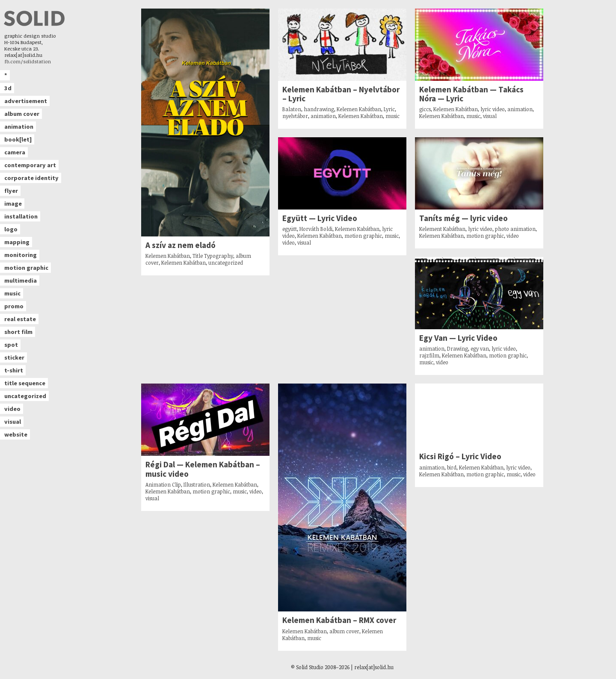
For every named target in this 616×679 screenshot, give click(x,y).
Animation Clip (163, 484)
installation (21, 216)
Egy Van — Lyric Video (458, 338)
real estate (20, 319)
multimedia (21, 280)
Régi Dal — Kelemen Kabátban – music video (203, 469)
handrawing (319, 109)
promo (14, 306)
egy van (480, 348)
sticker (14, 357)
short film (18, 332)
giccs (425, 109)
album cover (22, 114)
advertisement (26, 101)
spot (11, 345)
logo (11, 229)
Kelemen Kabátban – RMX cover (339, 620)
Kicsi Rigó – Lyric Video (460, 456)
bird (452, 467)
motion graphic (26, 268)
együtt (290, 229)
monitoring (21, 255)
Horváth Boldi (316, 229)
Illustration (197, 484)
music (12, 293)
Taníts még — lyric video (463, 218)
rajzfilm (429, 355)
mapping (17, 242)
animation (19, 127)
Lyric (389, 109)
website (16, 434)
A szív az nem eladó (181, 245)
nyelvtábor (295, 116)
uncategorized (25, 396)
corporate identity (31, 178)
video (12, 409)
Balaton (292, 109)
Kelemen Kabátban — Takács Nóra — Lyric (471, 94)
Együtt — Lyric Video (320, 218)
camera (15, 152)
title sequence (25, 383)
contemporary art (30, 165)
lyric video (493, 109)
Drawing (458, 348)
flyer (11, 191)
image (13, 204)
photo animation (515, 229)
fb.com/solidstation (28, 61)
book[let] (18, 139)
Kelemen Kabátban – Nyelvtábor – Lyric (341, 94)
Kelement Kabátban (442, 229)
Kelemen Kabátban (168, 256)
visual (13, 422)
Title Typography (213, 256)
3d (8, 88)
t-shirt (14, 370)
